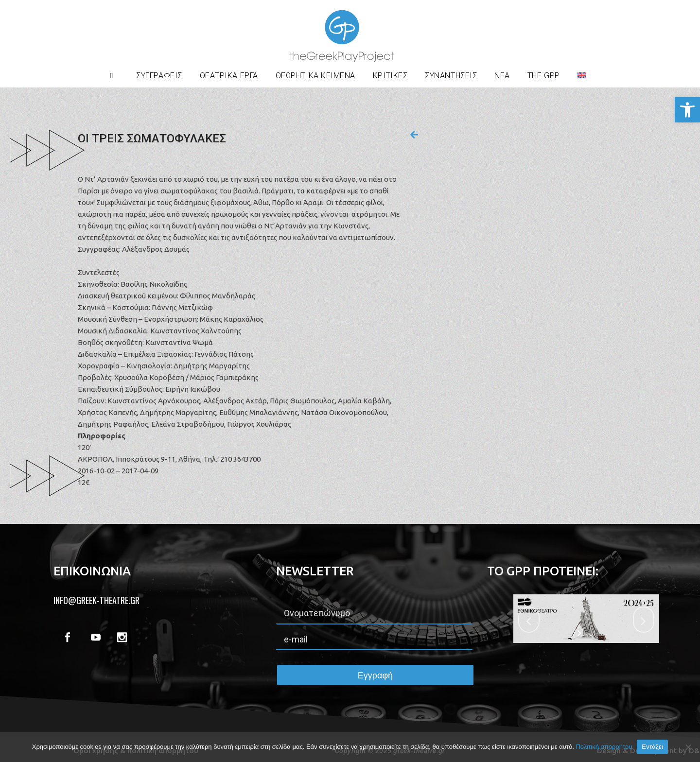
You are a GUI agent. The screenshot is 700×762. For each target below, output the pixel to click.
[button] (687, 110)
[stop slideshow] (592, 633)
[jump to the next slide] (644, 620)
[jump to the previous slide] (529, 620)
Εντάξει (652, 747)
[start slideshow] (580, 633)
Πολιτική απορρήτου (604, 747)
